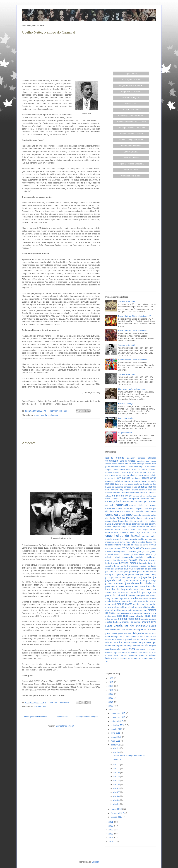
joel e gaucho (134, 577)
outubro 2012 (117, 721)
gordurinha (140, 557)
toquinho (149, 649)
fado (129, 542)
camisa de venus (122, 496)
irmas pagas (111, 569)
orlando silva (149, 622)
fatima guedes (138, 542)
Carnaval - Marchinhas (131, 110)
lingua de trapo (130, 589)
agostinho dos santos (146, 461)
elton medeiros (121, 532)
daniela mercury (126, 518)
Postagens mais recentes (36, 717)
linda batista (112, 589)
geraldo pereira (122, 554)
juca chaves (132, 583)
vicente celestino (138, 652)
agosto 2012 (117, 729)
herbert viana (112, 563)
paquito (109, 626)
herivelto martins (129, 563)
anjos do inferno (140, 469)
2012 (111, 710)
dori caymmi (151, 524)
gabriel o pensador (128, 551)
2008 (111, 834)
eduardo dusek (113, 529)
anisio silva (125, 469)
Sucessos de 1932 (126, 374)
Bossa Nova (131, 104)
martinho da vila (141, 604)
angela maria (112, 469)
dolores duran (138, 524)
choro (127, 511)
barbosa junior (130, 487)
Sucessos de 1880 (126, 345)
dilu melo (144, 521)
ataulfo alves (149, 478)
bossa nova (134, 493)
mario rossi (111, 604)
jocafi (108, 577)
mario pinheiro (149, 601)
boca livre (116, 493)
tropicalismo (118, 652)
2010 (111, 826)
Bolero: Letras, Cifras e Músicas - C (134, 331)
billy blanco (125, 490)
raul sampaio (146, 637)
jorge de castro (114, 580)
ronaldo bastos (131, 643)
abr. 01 (117, 804)
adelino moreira (115, 458)
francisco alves (133, 548)
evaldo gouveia (130, 539)
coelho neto (53, 415)
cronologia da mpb (119, 515)
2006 (111, 842)
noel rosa (123, 616)
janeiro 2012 (117, 817)
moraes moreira (140, 610)
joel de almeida (119, 577)
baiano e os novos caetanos (129, 484)
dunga (124, 527)
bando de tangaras (114, 487)
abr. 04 (117, 796)
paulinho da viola (118, 630)
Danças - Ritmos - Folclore (131, 134)
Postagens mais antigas (87, 717)
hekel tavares (150, 560)
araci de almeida (130, 475)
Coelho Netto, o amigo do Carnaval (49, 32)
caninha (116, 499)
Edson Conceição (126, 404)
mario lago (137, 601)
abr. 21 (117, 768)
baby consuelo (149, 481)
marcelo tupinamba (120, 598)
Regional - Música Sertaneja (131, 164)
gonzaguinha (128, 557)
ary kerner (136, 478)
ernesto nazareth (113, 539)
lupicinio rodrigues (136, 595)
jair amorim (111, 572)
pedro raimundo (125, 634)
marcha (134, 598)
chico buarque (149, 508)
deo (126, 521)
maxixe (153, 604)
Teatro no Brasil (131, 170)
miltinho (146, 607)
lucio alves (146, 589)
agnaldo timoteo (127, 461)
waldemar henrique (138, 655)
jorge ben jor (149, 577)
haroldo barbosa (120, 560)
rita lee (136, 640)
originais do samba (131, 622)
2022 (111, 678)
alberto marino (111, 464)
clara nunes (150, 511)
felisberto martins (113, 545)
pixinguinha (138, 633)
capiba (124, 499)
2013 (111, 706)
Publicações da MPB (131, 79)
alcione (148, 464)
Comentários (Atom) (65, 726)
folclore (117, 549)
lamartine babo (148, 586)
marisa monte (125, 604)
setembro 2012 (118, 725)
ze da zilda (133, 659)
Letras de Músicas (131, 158)
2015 (111, 698)
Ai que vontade (125, 433)
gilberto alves (137, 554)
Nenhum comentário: (60, 411)
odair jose (150, 616)
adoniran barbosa (136, 458)
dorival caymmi (113, 527)
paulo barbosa (132, 630)
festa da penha (142, 545)
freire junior (151, 549)
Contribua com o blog (131, 176)
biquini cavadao (139, 490)
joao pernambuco (132, 574)
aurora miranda (132, 481)
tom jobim (140, 649)
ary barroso (124, 478)
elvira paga (135, 532)
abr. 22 (117, 765)
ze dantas (143, 659)
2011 (111, 822)
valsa (127, 652)
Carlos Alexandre (126, 418)
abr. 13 (117, 780)
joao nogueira (117, 574)
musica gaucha (121, 613)
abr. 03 (117, 800)
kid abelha (146, 583)
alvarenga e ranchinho (145, 467)
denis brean (118, 521)
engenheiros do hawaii (123, 536)
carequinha (134, 499)
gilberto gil (151, 554)
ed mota (132, 527)
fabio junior (120, 542)
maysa (108, 607)
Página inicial (62, 717)
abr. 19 (117, 776)
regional (127, 640)
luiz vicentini (120, 595)
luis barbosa (119, 592)
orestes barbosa (113, 622)
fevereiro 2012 (118, 813)
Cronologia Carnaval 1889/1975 (131, 128)
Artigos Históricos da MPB (131, 86)
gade (139, 551)
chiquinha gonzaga (114, 511)
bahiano (110, 484)
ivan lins (133, 569)
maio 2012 (116, 741)
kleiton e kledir (132, 586)
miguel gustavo (135, 607)
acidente (38, 707)
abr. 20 (117, 773)
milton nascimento (124, 610)
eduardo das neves (147, 527)
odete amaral (111, 619)
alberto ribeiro (124, 464)
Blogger (95, 862)
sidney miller (138, 646)
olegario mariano (148, 619)
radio (122, 636)
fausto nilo (151, 542)
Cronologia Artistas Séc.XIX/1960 (131, 122)
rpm (154, 643)
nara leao (132, 613)
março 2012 (117, 809)
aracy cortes (144, 475)
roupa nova (145, 643)
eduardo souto (129, 529)
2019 (111, 682)
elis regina (143, 529)
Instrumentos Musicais (131, 146)
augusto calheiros (114, 481)
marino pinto (125, 601)
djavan (128, 524)
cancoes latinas (139, 496)
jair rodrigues (122, 572)
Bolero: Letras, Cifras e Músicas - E (134, 360)
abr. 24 (117, 752)
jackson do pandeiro (147, 569)
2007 (111, 838)
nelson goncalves (144, 613)
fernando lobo (128, 545)
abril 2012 (116, 745)
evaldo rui (143, 539)
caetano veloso (148, 493)
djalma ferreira (118, 524)
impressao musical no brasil (142, 566)
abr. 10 (117, 784)
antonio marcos (142, 472)
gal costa (146, 551)
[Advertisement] (61, 57)
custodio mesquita (142, 515)
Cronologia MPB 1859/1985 (131, 116)
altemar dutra (127, 467)
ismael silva (123, 569)
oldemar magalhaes (129, 619)
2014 (111, 702)
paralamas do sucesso (131, 625)
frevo (117, 551)
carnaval (122, 505)
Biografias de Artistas (131, 92)
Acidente (29, 443)
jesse (140, 572)
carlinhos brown (148, 499)
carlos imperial (130, 502)
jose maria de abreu (135, 580)
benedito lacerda (147, 487)
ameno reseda (40, 415)
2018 (111, 686)
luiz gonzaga (144, 592)
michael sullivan (120, 607)
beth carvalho (112, 490)
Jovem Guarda (131, 152)
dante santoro (143, 518)
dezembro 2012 (118, 713)
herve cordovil (121, 566)
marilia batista (112, 601)
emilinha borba (149, 532)
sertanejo (128, 646)
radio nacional (132, 637)
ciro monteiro (137, 511)
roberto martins (114, 643)
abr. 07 (117, 792)
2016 (111, 694)
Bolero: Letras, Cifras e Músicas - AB (135, 316)
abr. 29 (117, 748)
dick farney (134, 521)
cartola (133, 505)
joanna (146, 572)
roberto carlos (148, 640)
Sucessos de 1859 (126, 301)
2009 (111, 830)
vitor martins (120, 655)
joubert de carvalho (115, 583)
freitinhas (109, 551)
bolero (124, 493)
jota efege (151, 580)
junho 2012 (116, 737)
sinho (148, 645)
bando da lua (150, 484)
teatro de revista (119, 649)
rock (44, 707)
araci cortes (116, 475)
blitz (150, 490)
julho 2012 (116, 733)
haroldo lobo (136, 560)
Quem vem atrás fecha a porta (132, 389)
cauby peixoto (123, 508)
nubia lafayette (136, 616)
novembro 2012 (118, 717)
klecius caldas (117, 586)
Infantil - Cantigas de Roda (131, 140)
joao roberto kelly (148, 574)
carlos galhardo (114, 501)
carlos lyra (142, 502)
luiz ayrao (131, 592)
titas (132, 649)
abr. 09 (117, 788)
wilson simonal (120, 659)
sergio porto (118, 646)
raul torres (117, 640)
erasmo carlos (149, 536)
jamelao (133, 572)
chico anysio (136, 508)
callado (108, 496)
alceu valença (138, 464)
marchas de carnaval (147, 598)
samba (108, 646)
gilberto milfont (113, 557)
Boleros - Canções (131, 98)
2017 (111, 690)
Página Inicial (131, 74)
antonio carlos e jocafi (124, 472)
